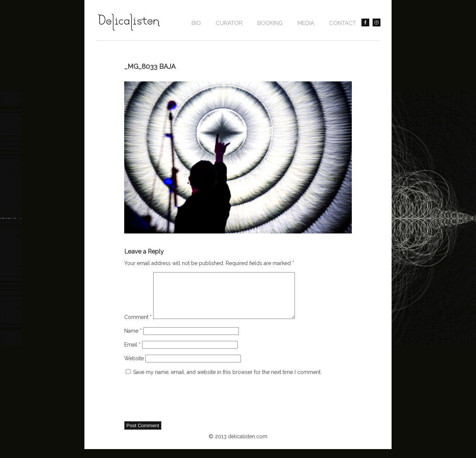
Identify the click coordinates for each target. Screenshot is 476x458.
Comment (138, 326)
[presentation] (181, 408)
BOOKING (270, 23)
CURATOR (229, 23)
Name (133, 340)
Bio (196, 23)
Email (132, 354)
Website (134, 367)
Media (306, 23)
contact (342, 23)
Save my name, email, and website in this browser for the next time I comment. (227, 381)
